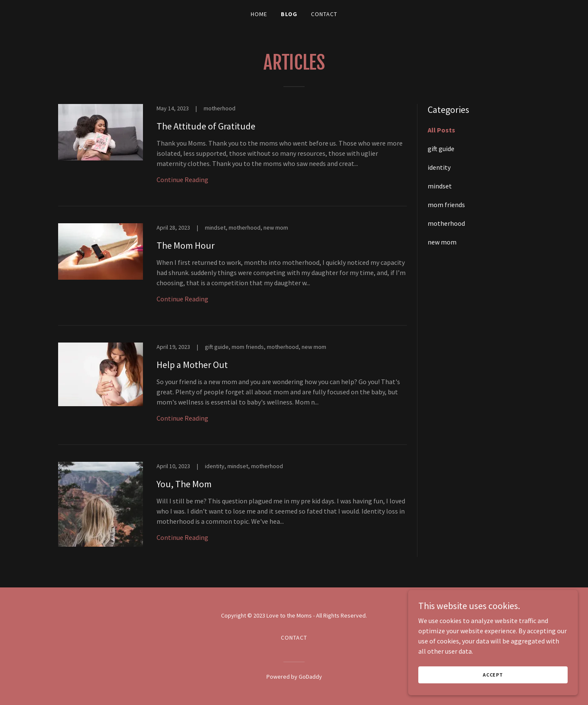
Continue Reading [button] (182, 180)
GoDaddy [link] (310, 677)
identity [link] (439, 167)
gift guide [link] (441, 149)
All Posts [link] (441, 130)
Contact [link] (324, 14)
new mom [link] (442, 242)
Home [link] (259, 14)
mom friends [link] (446, 205)
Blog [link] (289, 14)
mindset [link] (440, 186)
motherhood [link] (446, 223)
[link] (232, 155)
